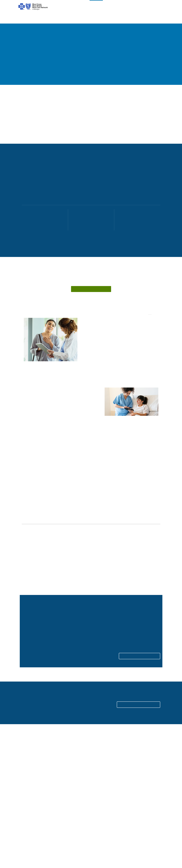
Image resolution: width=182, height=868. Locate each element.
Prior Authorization (66, 805)
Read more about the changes (86, 614)
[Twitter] (46, 775)
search (146, 7)
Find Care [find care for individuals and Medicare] (97, 793)
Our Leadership (29, 797)
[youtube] (61, 775)
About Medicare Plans (68, 801)
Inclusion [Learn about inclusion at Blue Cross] (26, 805)
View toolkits (126, 610)
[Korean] (85, 840)
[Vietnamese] (67, 840)
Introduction (28, 789)
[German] (110, 840)
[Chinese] (42, 840)
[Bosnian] (29, 844)
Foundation (27, 809)
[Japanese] (129, 840)
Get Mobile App (100, 813)
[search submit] (158, 774)
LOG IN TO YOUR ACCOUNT (135, 692)
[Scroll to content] (86, 247)
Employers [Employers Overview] (133, 797)
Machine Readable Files (104, 805)
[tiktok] (39, 775)
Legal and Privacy (66, 789)
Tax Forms (62, 821)
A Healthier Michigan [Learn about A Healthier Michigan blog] (138, 813)
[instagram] (32, 775)
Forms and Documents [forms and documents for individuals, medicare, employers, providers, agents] (104, 801)
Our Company (28, 793)
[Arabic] (35, 840)
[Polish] (101, 840)
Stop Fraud (63, 817)
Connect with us (84, 290)
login (159, 7)
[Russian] (139, 840)
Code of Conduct (65, 793)
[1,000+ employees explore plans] (135, 220)
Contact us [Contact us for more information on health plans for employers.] (126, 740)
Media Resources (137, 821)
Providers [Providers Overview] (133, 801)
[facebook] (24, 775)
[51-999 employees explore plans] (89, 220)
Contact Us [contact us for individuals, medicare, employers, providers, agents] (98, 789)
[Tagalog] (42, 844)
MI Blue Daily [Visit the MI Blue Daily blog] (135, 817)
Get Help (97, 797)
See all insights (151, 532)
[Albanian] (77, 840)
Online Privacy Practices (69, 813)
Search (131, 774)
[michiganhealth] (68, 775)
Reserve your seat (33, 606)
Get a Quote (98, 817)
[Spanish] (26, 840)
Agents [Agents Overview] (132, 805)
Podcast (97, 809)
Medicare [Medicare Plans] (133, 793)
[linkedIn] (54, 775)
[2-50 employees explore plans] (43, 220)
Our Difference (29, 801)
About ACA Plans (65, 797)
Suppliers (133, 809)
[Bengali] (93, 840)
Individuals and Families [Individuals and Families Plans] (140, 789)
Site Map (133, 825)
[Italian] (120, 840)
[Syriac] (53, 840)
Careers (25, 813)
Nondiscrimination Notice (69, 809)
